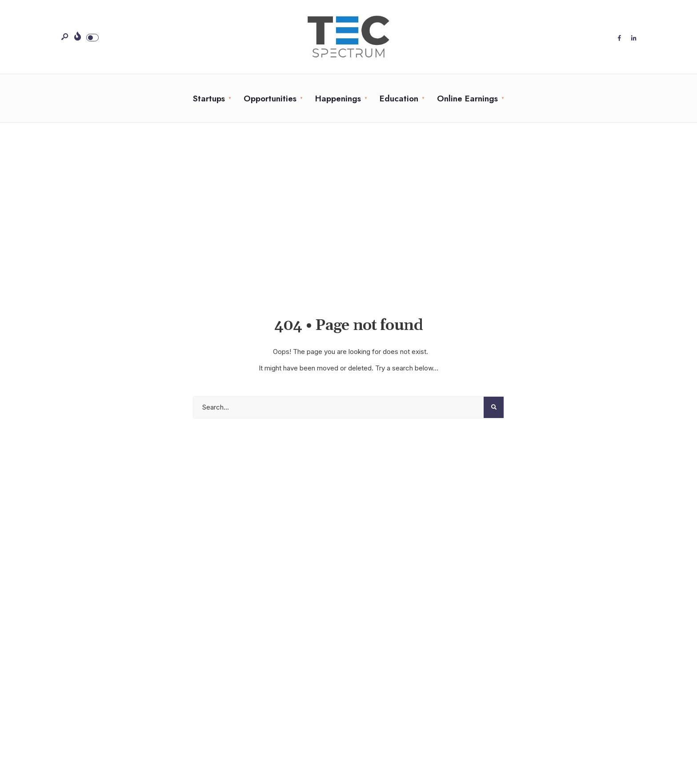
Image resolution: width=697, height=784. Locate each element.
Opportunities (270, 99)
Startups (209, 99)
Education (399, 99)
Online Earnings (467, 99)
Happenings (338, 99)
